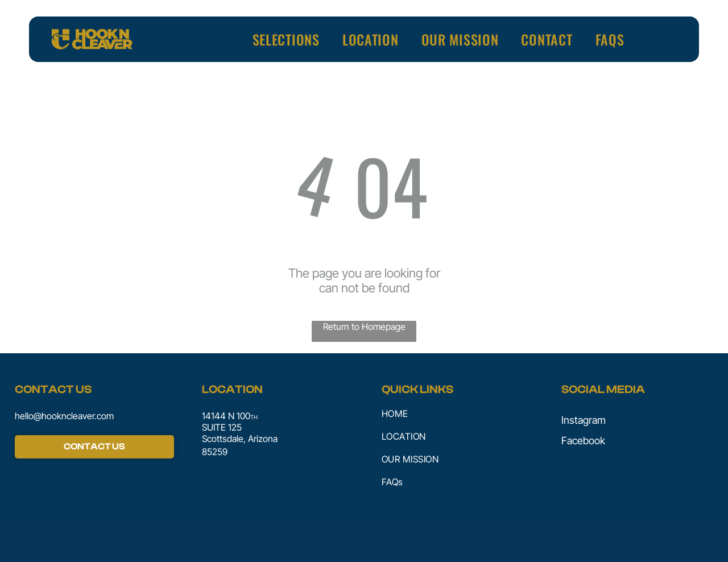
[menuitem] (286, 39)
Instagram (584, 420)
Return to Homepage (364, 327)
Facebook (583, 441)
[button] (286, 39)
